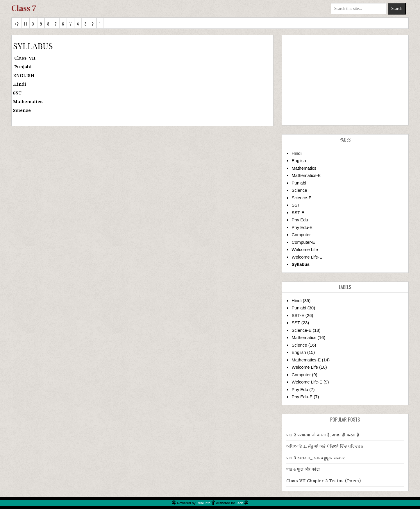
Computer (301, 235)
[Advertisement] (345, 80)
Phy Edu (300, 220)
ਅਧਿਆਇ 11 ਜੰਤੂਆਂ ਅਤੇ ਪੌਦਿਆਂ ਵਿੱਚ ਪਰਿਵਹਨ (325, 446)
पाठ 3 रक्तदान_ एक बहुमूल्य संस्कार (316, 458)
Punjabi (299, 183)
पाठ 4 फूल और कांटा (303, 469)
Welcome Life (305, 249)
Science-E (301, 198)
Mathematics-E (306, 175)
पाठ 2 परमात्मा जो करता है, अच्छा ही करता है (323, 435)
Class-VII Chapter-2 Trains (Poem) (324, 481)
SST (296, 205)
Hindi (296, 153)
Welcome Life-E (307, 257)
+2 (16, 24)
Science (299, 190)
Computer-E (303, 242)
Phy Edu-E (302, 227)
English (299, 161)
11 (25, 24)
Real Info (203, 503)
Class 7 (24, 8)
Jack (239, 503)
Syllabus (301, 264)
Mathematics (304, 168)
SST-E (298, 213)
